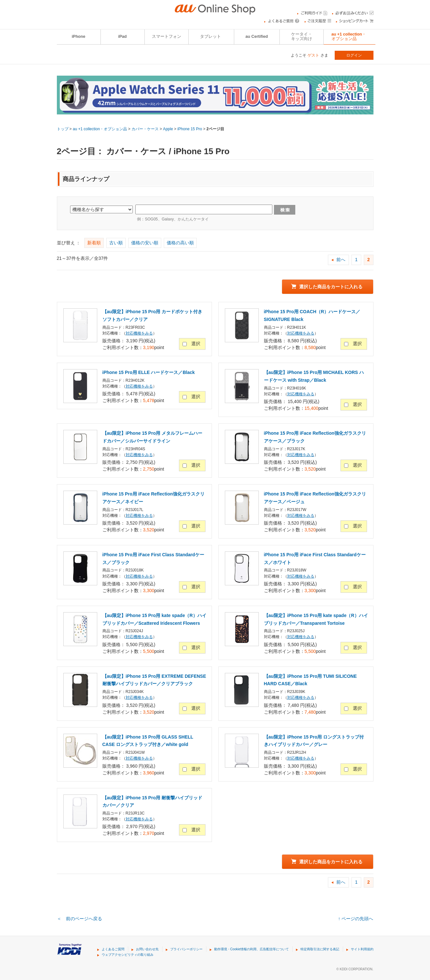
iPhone (79, 37)
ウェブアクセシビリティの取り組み (128, 955)
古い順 (116, 243)
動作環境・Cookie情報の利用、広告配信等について (252, 949)
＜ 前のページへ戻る (79, 919)
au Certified (257, 37)
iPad (123, 37)
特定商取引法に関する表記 (320, 949)
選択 (196, 344)
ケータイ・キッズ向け (302, 37)
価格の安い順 (145, 243)
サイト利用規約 (362, 949)
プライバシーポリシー (186, 949)
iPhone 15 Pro (190, 129)
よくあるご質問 (113, 949)
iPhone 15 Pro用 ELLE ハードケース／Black (149, 372)
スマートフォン (167, 37)
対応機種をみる (139, 333)
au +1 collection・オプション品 (349, 37)
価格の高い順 (180, 243)
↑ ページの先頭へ (356, 919)
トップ (63, 129)
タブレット (210, 37)
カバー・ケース (145, 129)
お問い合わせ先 (147, 949)
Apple (168, 129)
